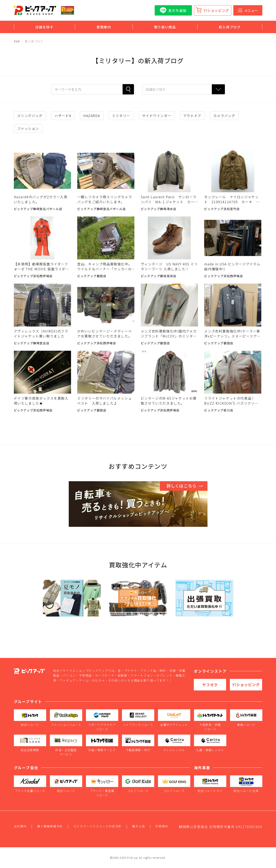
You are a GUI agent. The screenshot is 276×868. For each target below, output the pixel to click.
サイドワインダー (157, 116)
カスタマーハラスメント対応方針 (98, 826)
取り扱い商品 (165, 27)
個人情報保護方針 (50, 826)
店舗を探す (45, 27)
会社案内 (20, 826)
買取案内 (104, 27)
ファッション (28, 128)
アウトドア (192, 116)
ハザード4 (63, 116)
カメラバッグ (224, 116)
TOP (17, 41)
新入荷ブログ (230, 27)
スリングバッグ (30, 116)
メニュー (248, 10)
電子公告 (139, 826)
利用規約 (162, 826)
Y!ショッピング (216, 10)
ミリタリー (121, 116)
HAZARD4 (92, 116)
